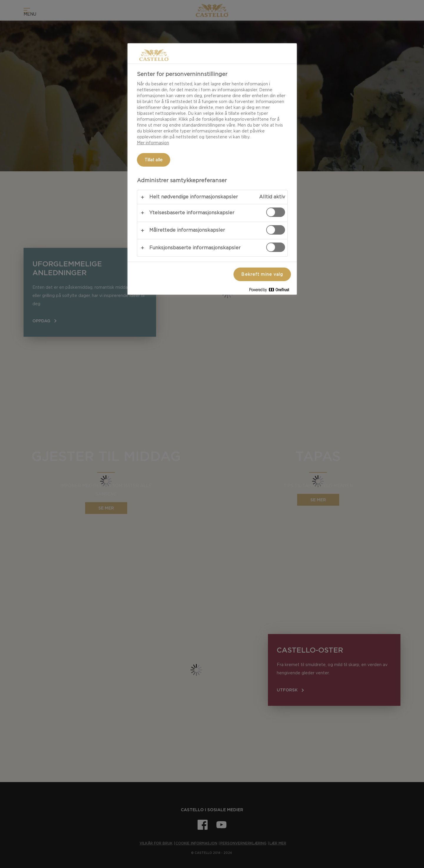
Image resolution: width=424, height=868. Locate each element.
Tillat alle (154, 160)
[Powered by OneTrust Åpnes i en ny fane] (271, 291)
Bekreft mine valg (262, 274)
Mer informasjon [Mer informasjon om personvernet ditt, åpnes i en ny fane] (153, 143)
